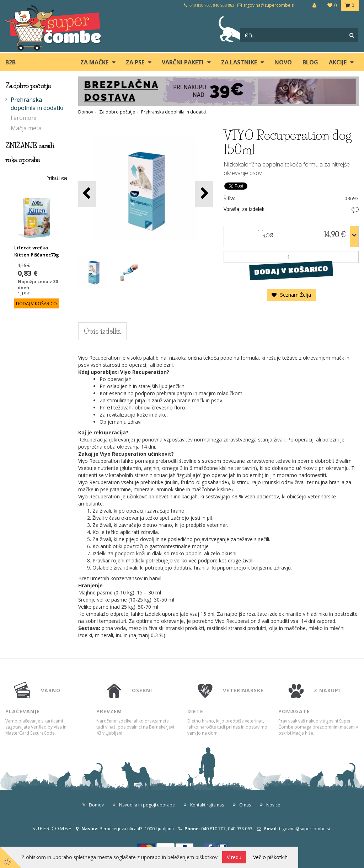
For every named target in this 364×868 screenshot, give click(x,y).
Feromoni (23, 118)
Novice (273, 805)
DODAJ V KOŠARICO (291, 270)
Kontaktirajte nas (207, 805)
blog (310, 62)
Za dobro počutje (117, 112)
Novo (283, 62)
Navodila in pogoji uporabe (147, 805)
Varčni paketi (183, 62)
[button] (204, 194)
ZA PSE (135, 62)
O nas (245, 805)
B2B (10, 62)
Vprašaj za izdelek (244, 209)
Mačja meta (26, 128)
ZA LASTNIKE (239, 62)
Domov (86, 112)
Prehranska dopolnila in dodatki (37, 104)
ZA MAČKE (94, 62)
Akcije (338, 62)
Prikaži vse (57, 178)
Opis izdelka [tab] (102, 331)
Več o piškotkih (270, 857)
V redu (234, 857)
